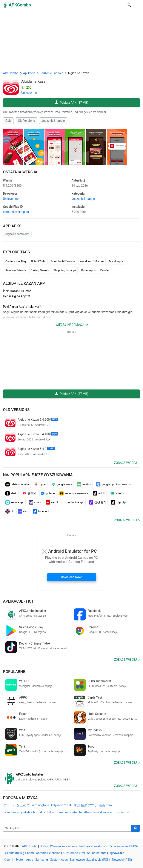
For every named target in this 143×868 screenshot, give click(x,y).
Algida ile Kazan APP (24, 283)
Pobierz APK (71, 103)
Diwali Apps (116, 261)
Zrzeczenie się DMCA (124, 846)
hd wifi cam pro (58, 812)
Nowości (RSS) (122, 860)
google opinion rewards (113, 484)
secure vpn (15, 502)
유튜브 (29, 493)
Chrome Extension (48, 853)
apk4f (99, 493)
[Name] (67, 828)
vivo (23, 511)
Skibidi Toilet (38, 261)
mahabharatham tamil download (92, 812)
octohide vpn (73, 502)
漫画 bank (106, 805)
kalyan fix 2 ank (61, 805)
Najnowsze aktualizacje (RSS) (90, 860)
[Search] (136, 828)
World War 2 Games (92, 261)
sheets (117, 493)
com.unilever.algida (16, 212)
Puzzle (105, 270)
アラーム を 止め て (17, 805)
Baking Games (40, 270)
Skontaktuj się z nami (19, 853)
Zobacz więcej (125, 463)
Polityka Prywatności (93, 846)
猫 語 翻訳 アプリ (85, 805)
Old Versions (27, 121)
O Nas (44, 846)
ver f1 (52, 502)
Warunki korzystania (64, 846)
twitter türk (123, 812)
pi (9, 511)
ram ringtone (41, 805)
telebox (84, 484)
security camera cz (74, 493)
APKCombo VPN (74, 853)
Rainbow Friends (16, 270)
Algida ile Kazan (34, 81)
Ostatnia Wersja (20, 172)
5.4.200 (13, 186)
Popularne (14, 672)
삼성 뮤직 (98, 502)
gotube (48, 493)
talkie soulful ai (17, 484)
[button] (129, 5)
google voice (62, 484)
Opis (8, 121)
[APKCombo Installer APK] (71, 777)
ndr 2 (42, 812)
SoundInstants (97, 853)
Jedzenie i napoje (53, 121)
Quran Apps (88, 270)
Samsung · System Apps (52, 860)
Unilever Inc (29, 93)
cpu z (35, 502)
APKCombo (11, 73)
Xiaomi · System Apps (18, 860)
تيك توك (118, 502)
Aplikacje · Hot (18, 601)
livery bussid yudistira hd (20, 812)
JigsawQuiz (116, 853)
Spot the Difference (63, 261)
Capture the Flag (16, 261)
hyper (40, 484)
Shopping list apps (65, 270)
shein (11, 493)
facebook (41, 511)
